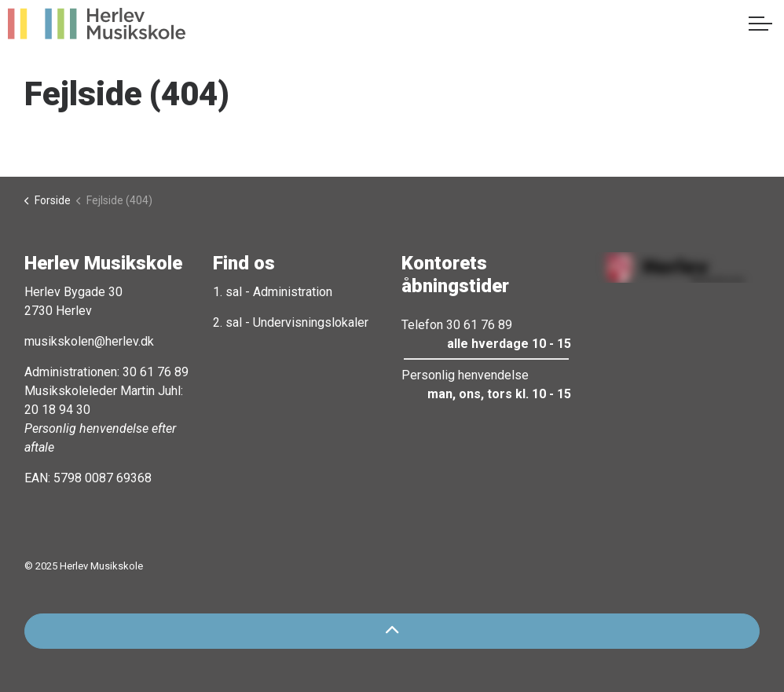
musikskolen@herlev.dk (89, 341)
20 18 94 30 (57, 410)
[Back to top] (392, 631)
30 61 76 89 (156, 372)
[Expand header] (760, 24)
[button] (675, 267)
